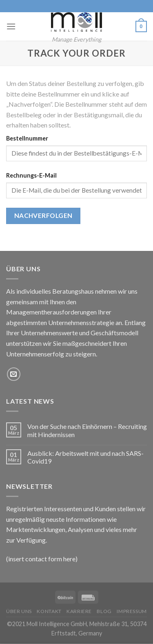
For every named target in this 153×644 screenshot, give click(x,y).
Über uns (19, 611)
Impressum (132, 611)
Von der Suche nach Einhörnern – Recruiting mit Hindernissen (87, 430)
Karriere (79, 611)
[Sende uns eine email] (14, 374)
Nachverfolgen (43, 215)
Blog (104, 611)
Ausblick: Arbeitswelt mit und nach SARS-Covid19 (85, 457)
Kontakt (49, 611)
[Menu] (11, 26)
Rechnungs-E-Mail (31, 175)
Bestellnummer (27, 138)
